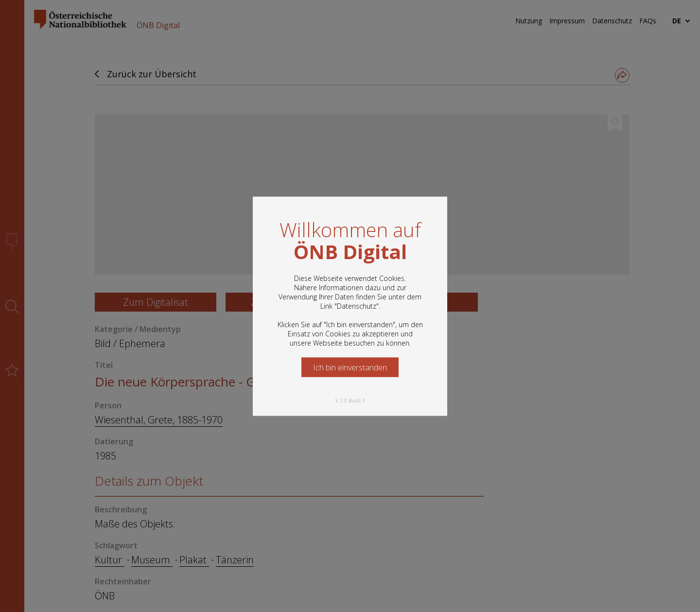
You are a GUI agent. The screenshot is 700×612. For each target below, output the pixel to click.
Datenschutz (357, 306)
